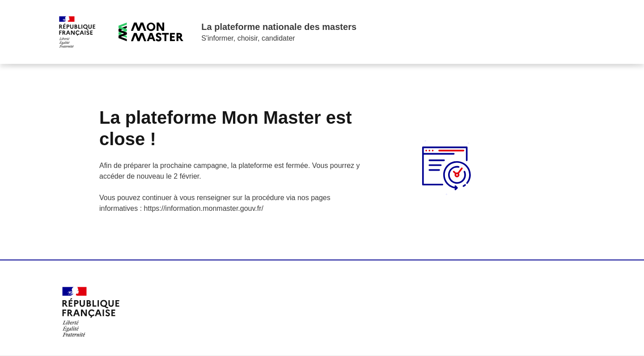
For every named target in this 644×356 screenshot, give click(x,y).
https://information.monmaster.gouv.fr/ (204, 208)
